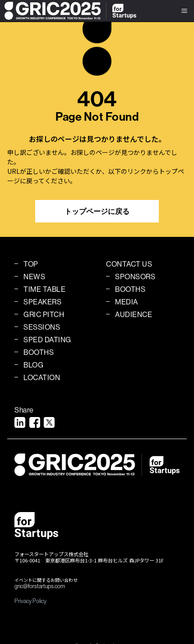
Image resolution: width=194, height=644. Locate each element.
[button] (184, 11)
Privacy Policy (30, 601)
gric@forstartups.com (40, 586)
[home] (68, 11)
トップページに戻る (97, 211)
